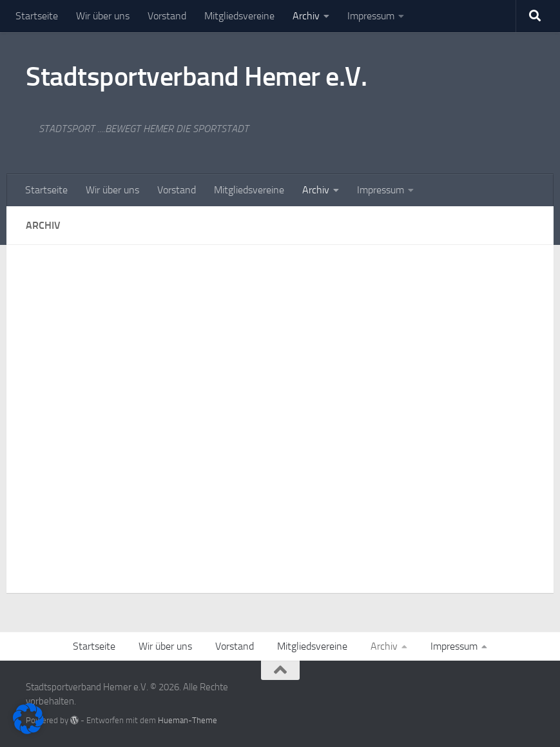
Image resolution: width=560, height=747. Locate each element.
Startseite (37, 16)
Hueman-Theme (188, 720)
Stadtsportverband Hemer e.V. (196, 77)
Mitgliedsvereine (239, 16)
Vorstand (167, 16)
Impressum (371, 16)
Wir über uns (103, 16)
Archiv (306, 16)
